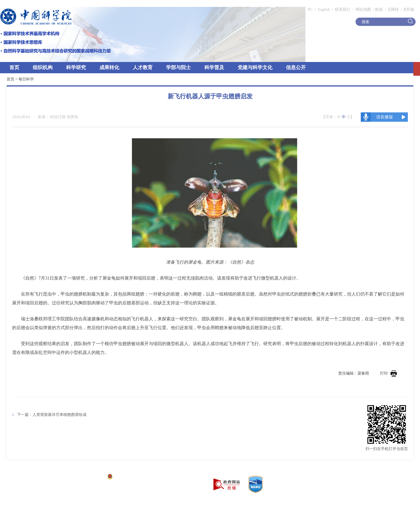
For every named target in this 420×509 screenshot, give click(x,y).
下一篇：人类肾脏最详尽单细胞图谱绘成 (52, 415)
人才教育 (143, 67)
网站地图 (363, 10)
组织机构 (43, 67)
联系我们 (343, 10)
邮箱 (379, 10)
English (324, 10)
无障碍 (393, 10)
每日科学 (26, 79)
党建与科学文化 (255, 67)
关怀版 (409, 10)
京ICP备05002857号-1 (86, 477)
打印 (388, 373)
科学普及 (214, 67)
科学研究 (76, 67)
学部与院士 (178, 67)
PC (310, 10)
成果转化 (109, 67)
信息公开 (296, 67)
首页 (14, 67)
